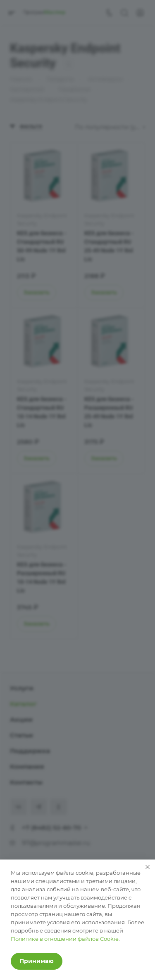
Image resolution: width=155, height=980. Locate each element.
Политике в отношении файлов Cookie (65, 939)
